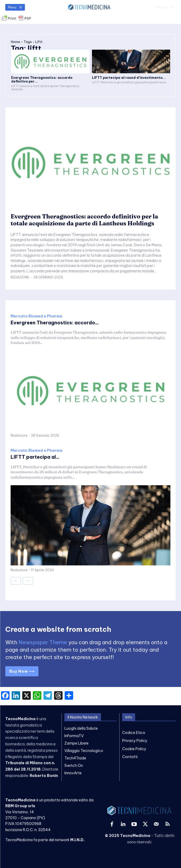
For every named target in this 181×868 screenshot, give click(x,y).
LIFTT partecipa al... (35, 457)
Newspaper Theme (43, 642)
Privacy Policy (135, 741)
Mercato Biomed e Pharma (36, 316)
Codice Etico (134, 733)
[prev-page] (16, 581)
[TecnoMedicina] (89, 7)
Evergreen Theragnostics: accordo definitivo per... (42, 80)
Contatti (130, 757)
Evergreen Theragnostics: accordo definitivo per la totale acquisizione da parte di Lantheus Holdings (84, 220)
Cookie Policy (134, 749)
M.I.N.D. (77, 840)
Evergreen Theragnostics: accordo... (55, 323)
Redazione (20, 277)
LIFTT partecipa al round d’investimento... (129, 78)
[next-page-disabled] (28, 581)
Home (16, 42)
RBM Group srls (20, 806)
